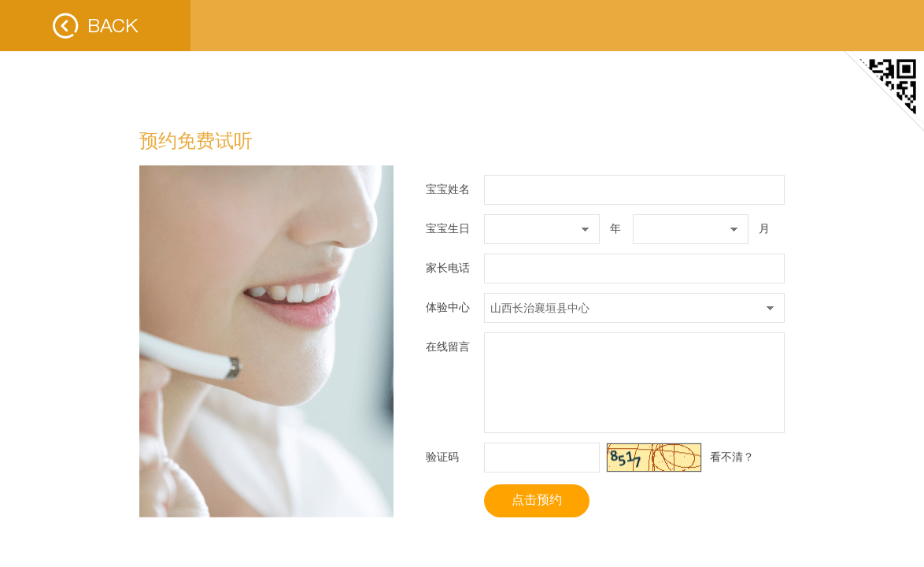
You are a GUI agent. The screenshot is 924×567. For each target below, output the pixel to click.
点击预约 (537, 500)
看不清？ (732, 457)
